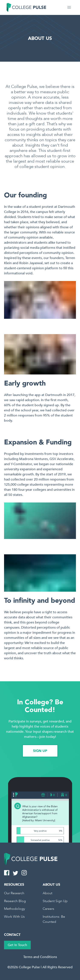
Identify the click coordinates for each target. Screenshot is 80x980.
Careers (48, 909)
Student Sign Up (55, 901)
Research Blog (15, 901)
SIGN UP (40, 751)
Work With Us (14, 917)
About (47, 893)
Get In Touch (17, 945)
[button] (69, 7)
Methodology (15, 909)
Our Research (14, 893)
